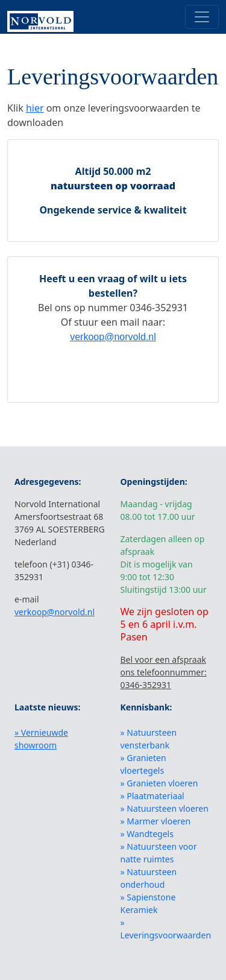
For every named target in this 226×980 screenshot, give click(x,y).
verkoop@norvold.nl (113, 337)
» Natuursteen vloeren (165, 808)
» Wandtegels (147, 834)
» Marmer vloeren (156, 821)
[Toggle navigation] (202, 17)
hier (35, 108)
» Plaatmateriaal (152, 796)
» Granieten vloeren (159, 783)
